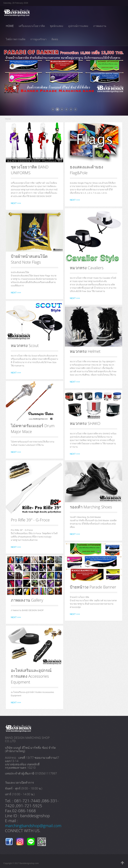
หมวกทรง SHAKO (85, 423)
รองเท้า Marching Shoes (91, 507)
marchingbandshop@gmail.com (33, 826)
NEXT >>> (16, 203)
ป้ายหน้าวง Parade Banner (93, 587)
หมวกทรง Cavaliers (87, 268)
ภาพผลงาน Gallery (27, 600)
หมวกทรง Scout (25, 345)
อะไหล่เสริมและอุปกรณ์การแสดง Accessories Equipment (31, 676)
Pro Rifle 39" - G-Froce (30, 520)
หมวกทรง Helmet (85, 351)
